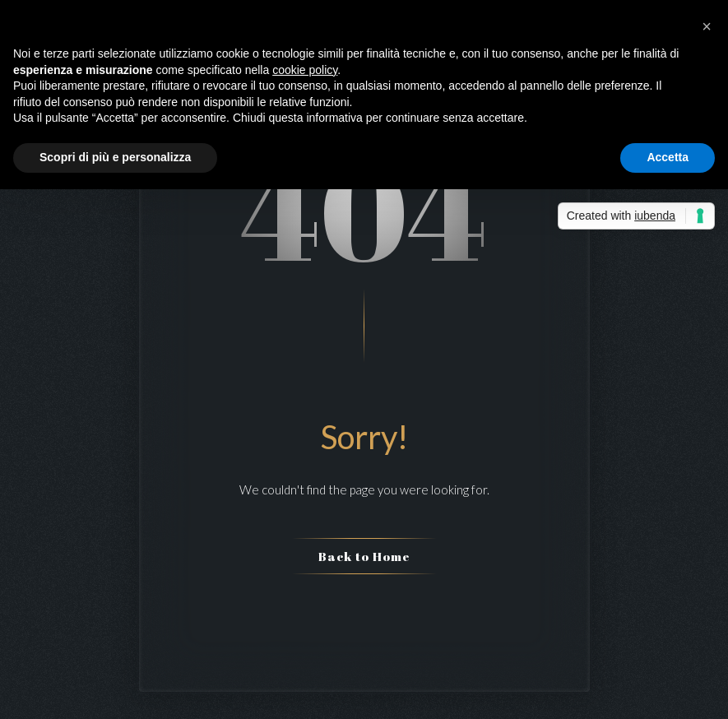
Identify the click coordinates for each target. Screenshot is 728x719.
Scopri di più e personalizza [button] (115, 157)
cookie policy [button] (305, 70)
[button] (707, 26)
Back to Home (364, 556)
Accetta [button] (668, 157)
